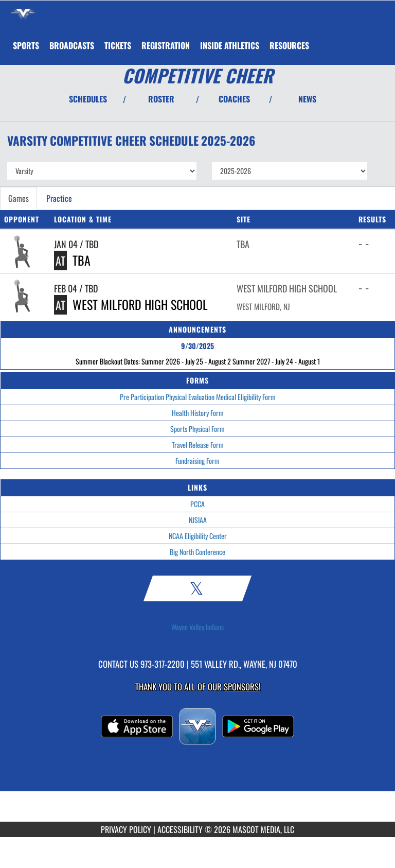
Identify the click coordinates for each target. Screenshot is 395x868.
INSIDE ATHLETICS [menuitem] (230, 45)
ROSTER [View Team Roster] (161, 99)
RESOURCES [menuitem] (289, 45)
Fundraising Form (197, 461)
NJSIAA (198, 520)
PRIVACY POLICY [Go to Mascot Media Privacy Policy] (126, 829)
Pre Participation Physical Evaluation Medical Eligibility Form (198, 397)
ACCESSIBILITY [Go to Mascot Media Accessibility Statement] (180, 829)
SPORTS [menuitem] (26, 45)
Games (19, 198)
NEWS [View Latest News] (307, 99)
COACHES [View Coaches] (234, 99)
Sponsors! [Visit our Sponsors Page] (242, 687)
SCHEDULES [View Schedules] (88, 99)
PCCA (197, 504)
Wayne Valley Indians (197, 627)
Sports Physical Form (197, 429)
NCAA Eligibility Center (198, 536)
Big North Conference (197, 552)
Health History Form (198, 413)
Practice (59, 198)
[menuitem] (72, 45)
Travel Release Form (198, 445)
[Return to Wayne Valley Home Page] (23, 13)
